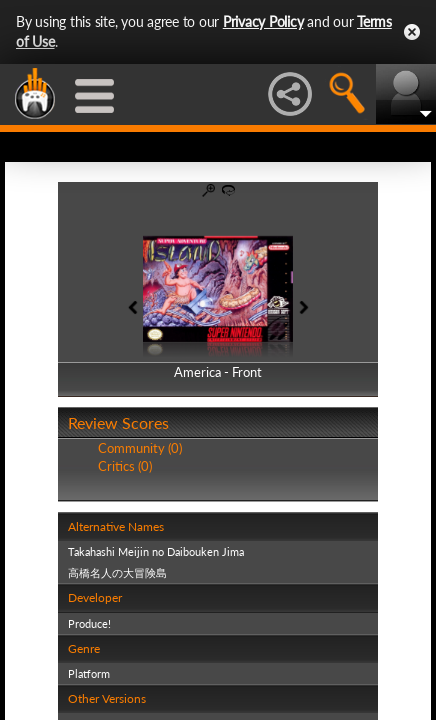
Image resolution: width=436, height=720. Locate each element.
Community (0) (140, 448)
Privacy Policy (263, 21)
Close (412, 32)
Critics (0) (125, 466)
